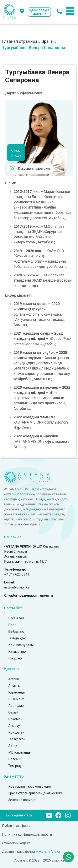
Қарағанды (17, 692)
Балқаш (14, 759)
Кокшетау (16, 732)
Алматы (14, 686)
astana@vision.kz (17, 587)
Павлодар (16, 706)
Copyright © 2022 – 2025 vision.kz (39, 860)
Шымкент (16, 699)
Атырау (14, 726)
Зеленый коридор (22, 800)
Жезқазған (17, 739)
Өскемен (15, 719)
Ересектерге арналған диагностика (35, 793)
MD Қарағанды (20, 752)
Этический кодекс (16, 843)
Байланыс (16, 632)
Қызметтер (17, 652)
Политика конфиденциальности (27, 834)
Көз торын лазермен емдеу (30, 786)
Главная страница (20, 41)
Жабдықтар (17, 638)
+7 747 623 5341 (17, 574)
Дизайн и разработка (18, 852)
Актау (13, 746)
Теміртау (15, 766)
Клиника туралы (21, 645)
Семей (13, 712)
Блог (12, 625)
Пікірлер (15, 658)
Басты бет (16, 618)
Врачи (47, 41)
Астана (14, 679)
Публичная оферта (16, 826)
